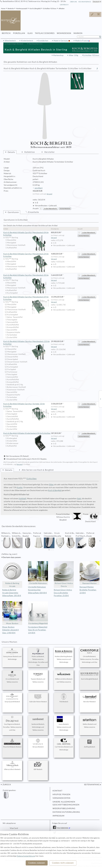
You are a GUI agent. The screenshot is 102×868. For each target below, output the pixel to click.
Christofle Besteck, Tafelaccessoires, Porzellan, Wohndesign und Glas (90, 656)
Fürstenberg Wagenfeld (38, 613)
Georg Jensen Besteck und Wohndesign (12, 654)
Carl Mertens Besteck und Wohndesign (64, 745)
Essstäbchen (43, 41)
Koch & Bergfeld (35, 8)
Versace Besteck (38, 743)
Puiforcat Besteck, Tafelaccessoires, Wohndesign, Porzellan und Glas (38, 657)
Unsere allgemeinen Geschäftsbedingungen (66, 803)
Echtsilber (32, 479)
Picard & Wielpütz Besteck (12, 743)
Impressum (59, 816)
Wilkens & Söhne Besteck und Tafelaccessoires (64, 677)
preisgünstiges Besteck (14, 44)
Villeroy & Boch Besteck (12, 766)
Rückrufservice (85, 2)
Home (3, 8)
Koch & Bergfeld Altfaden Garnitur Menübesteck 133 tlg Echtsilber (26, 343)
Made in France (82, 41)
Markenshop (58, 55)
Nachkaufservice (35, 44)
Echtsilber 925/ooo (50, 8)
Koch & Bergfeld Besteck (90, 675)
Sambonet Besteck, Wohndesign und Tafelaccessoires (38, 724)
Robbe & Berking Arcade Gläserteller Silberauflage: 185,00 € (12, 593)
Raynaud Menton (90, 573)
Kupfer (20, 487)
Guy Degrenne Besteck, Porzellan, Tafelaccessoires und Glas (12, 724)
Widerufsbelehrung (64, 808)
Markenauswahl (22, 8)
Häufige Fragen (61, 794)
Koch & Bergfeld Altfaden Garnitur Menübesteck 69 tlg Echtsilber (26, 298)
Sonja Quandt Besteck (12, 698)
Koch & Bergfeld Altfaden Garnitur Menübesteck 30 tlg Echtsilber (26, 277)
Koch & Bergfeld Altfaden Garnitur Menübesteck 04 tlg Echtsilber (26, 234)
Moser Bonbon (12, 613)
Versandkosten (61, 798)
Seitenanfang (92, 785)
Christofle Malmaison (38, 573)
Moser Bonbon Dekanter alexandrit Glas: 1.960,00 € (10, 630)
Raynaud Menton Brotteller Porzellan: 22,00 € (88, 590)
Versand (49, 194)
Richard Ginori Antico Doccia (64, 574)
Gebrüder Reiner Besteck (38, 698)
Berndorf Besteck (90, 698)
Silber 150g (73, 55)
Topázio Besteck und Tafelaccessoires (38, 677)
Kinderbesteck (27, 41)
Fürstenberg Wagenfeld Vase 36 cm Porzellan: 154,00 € (38, 630)
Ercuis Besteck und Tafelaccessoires (12, 677)
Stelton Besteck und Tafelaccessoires (90, 722)
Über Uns (73, 2)
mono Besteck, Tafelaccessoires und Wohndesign (64, 724)
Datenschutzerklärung (66, 812)
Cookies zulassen (37, 863)
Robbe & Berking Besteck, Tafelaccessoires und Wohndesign (64, 656)
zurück (7, 785)
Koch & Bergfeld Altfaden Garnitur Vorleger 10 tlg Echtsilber (26, 405)
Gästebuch (64, 5)
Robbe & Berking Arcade (12, 574)
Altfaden (62, 8)
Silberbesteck (10, 41)
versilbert (39, 188)
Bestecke (11, 8)
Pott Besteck (64, 698)
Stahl (79, 499)
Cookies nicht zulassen (63, 863)
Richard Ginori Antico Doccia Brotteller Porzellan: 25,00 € (63, 593)
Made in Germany (61, 41)
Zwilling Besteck (90, 743)
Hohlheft (22, 499)
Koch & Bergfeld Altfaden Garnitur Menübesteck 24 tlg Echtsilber (26, 255)
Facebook (62, 828)
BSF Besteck (38, 766)
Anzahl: (36, 208)
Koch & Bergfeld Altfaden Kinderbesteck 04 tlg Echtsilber (27, 433)
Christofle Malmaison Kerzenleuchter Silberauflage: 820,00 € (37, 590)
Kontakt (58, 791)
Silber (51, 485)
